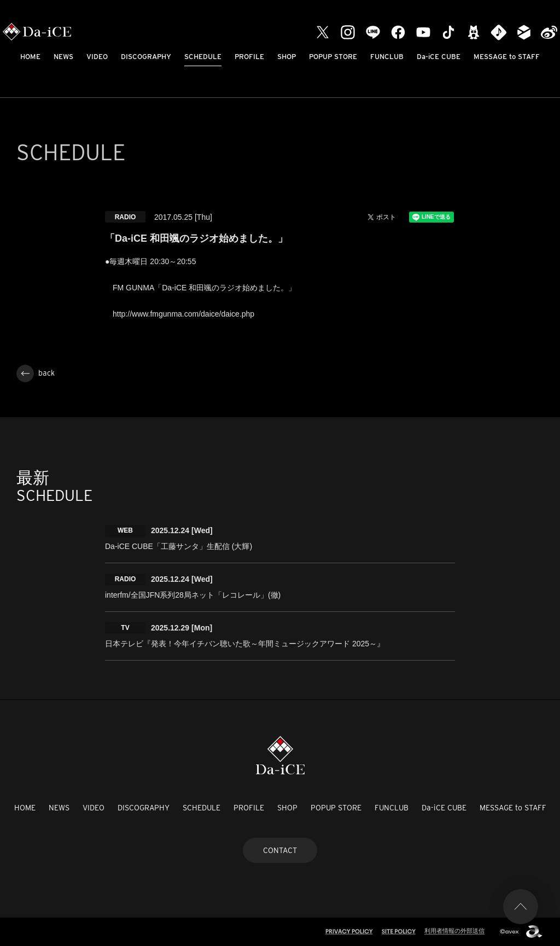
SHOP (287, 57)
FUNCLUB (387, 57)
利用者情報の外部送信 (454, 931)
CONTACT (280, 850)
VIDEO (97, 57)
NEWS (63, 57)
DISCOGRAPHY (146, 57)
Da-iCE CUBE (439, 57)
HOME (30, 57)
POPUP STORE (333, 57)
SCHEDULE (203, 57)
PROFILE (249, 57)
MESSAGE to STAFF (507, 57)
